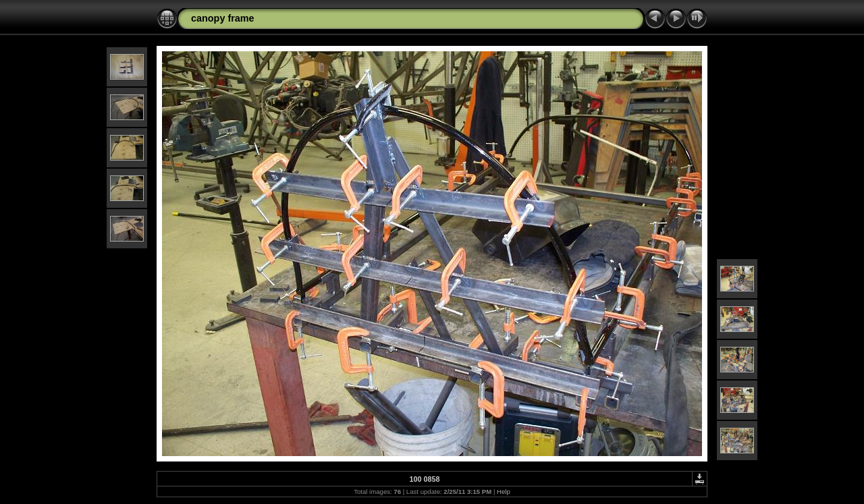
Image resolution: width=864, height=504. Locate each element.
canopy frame (223, 18)
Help (504, 492)
